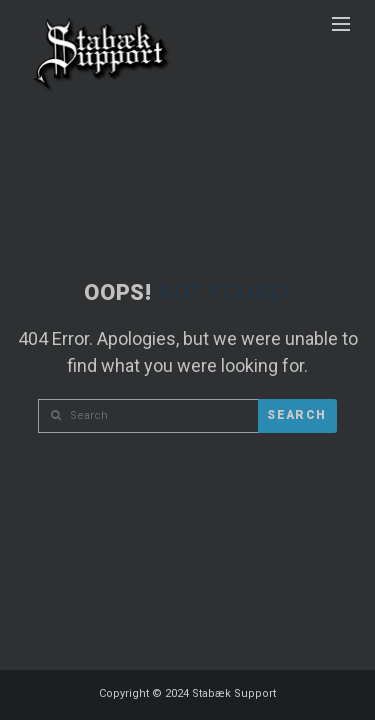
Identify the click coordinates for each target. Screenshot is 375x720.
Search (296, 415)
